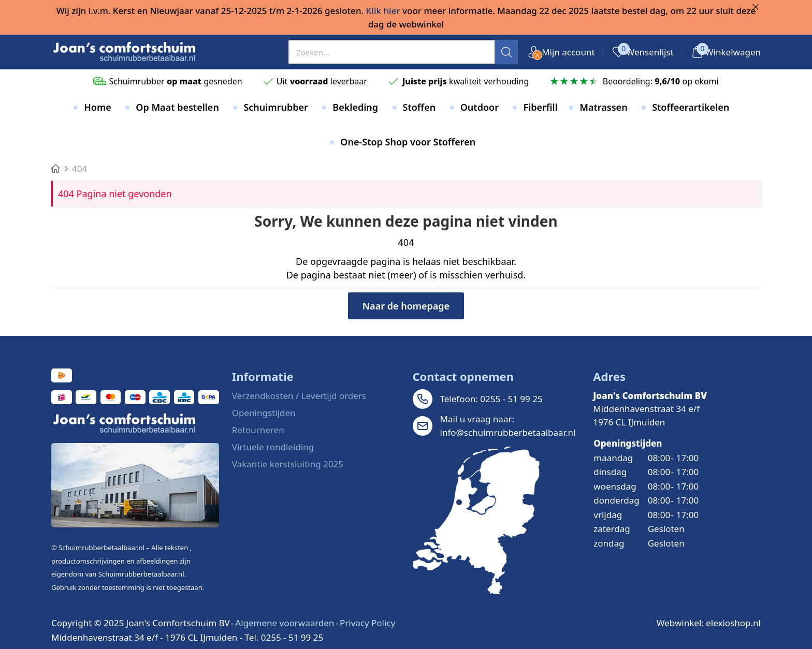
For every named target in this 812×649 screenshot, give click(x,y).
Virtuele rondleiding (273, 447)
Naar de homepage (406, 306)
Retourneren (258, 430)
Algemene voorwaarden (285, 623)
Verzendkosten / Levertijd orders (299, 396)
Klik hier (383, 11)
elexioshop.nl (733, 623)
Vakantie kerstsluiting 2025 (288, 464)
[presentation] (403, 52)
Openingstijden (264, 413)
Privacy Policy (367, 623)
